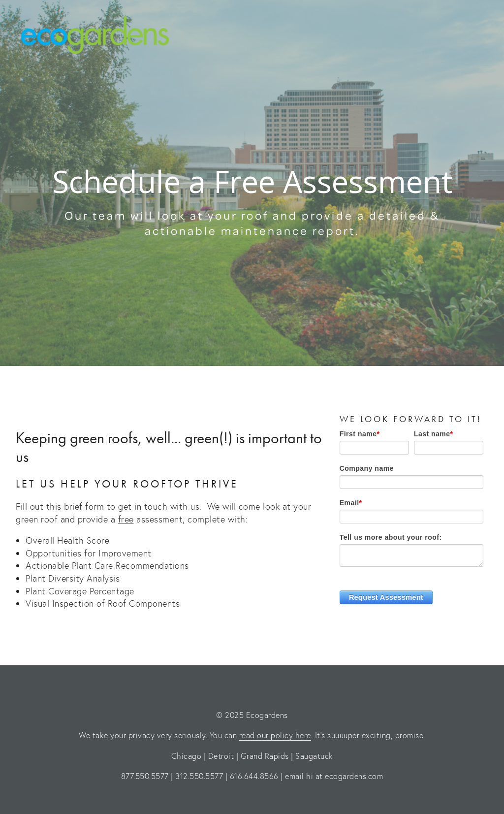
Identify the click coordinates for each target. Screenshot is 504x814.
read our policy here (275, 735)
